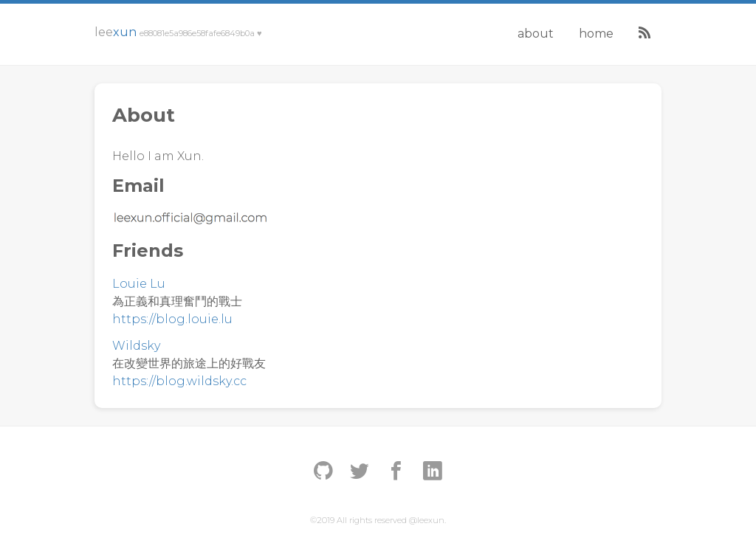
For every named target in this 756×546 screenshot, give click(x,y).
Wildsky (136, 346)
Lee (178, 32)
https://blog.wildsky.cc (179, 381)
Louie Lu (139, 284)
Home (596, 34)
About (536, 34)
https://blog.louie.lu (172, 319)
